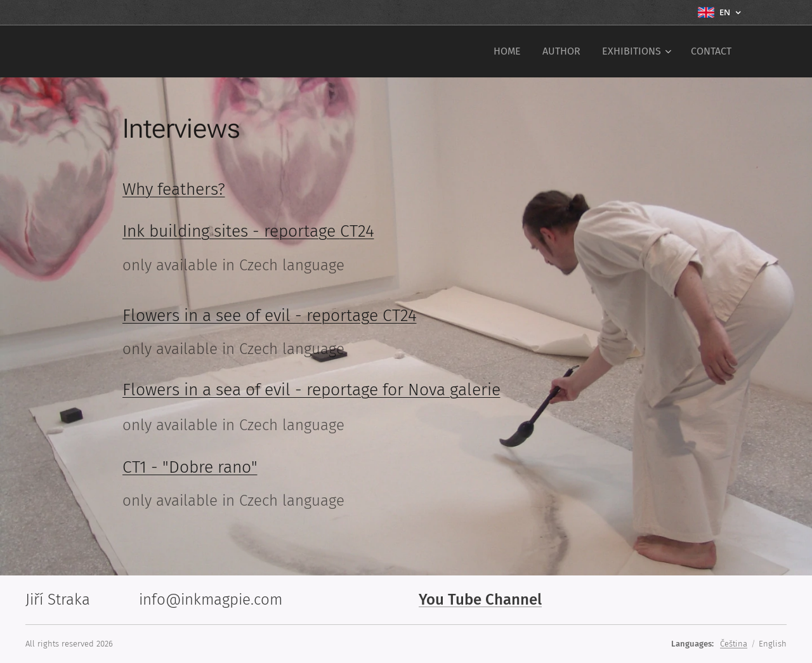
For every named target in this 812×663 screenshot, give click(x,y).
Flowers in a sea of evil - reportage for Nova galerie (311, 390)
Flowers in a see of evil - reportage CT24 (270, 315)
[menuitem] (507, 51)
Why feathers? (174, 189)
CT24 (357, 231)
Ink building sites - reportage (231, 231)
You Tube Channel (480, 600)
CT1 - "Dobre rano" (190, 467)
